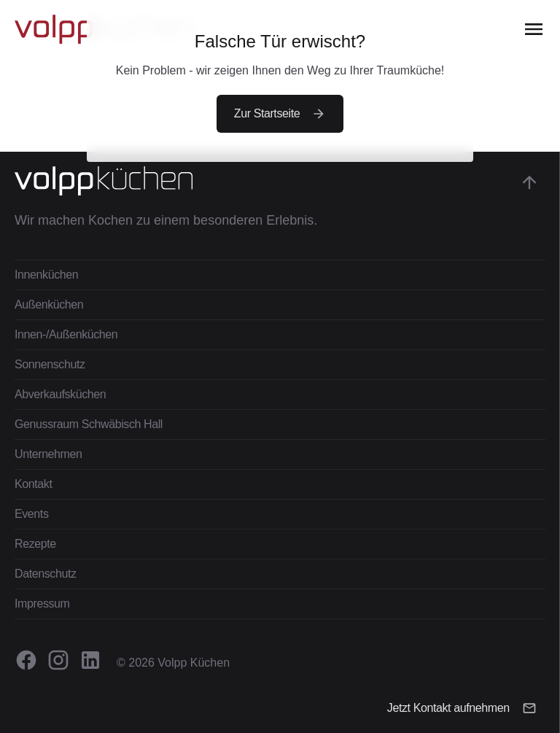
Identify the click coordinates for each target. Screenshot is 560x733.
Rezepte (35, 544)
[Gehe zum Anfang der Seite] (529, 182)
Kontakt (33, 484)
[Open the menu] (534, 29)
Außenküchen (49, 305)
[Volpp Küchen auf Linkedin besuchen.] (90, 660)
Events (32, 514)
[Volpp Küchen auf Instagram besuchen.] (58, 660)
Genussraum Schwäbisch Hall (89, 424)
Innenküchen (46, 275)
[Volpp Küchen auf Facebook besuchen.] (26, 660)
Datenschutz (46, 574)
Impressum (42, 604)
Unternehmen (48, 454)
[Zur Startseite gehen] (166, 181)
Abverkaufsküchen (60, 394)
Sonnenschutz (50, 364)
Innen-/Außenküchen (66, 334)
